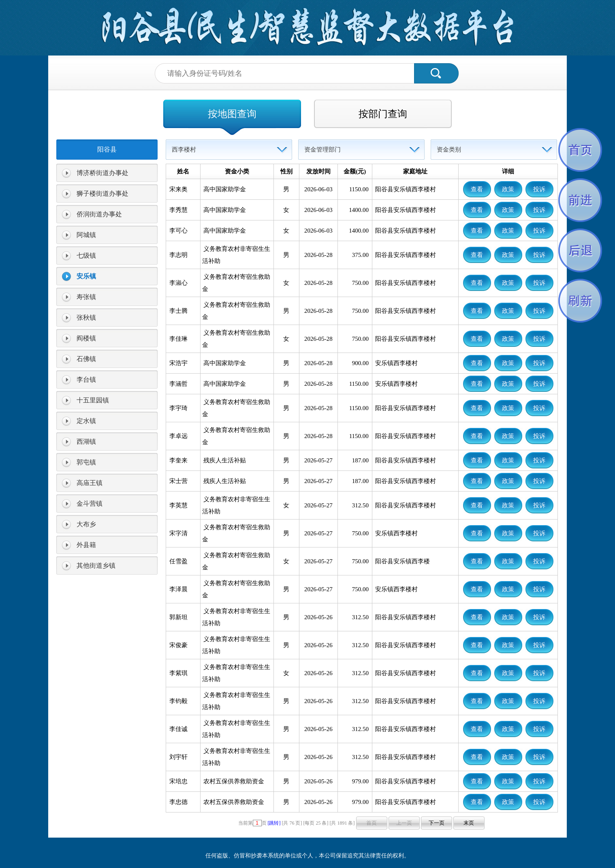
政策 (508, 189)
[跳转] (274, 823)
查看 (477, 189)
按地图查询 (232, 114)
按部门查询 (383, 114)
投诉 (539, 189)
